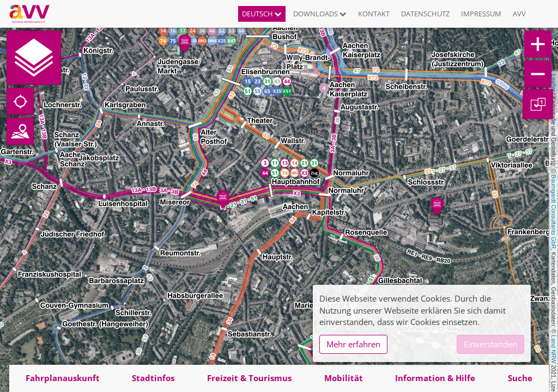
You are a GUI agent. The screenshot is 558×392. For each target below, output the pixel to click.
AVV (519, 14)
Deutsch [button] (262, 14)
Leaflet (554, 83)
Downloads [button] (320, 14)
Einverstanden (490, 344)
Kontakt (374, 14)
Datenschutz (425, 14)
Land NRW (554, 349)
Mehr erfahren (353, 344)
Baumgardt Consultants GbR (554, 212)
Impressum (481, 14)
